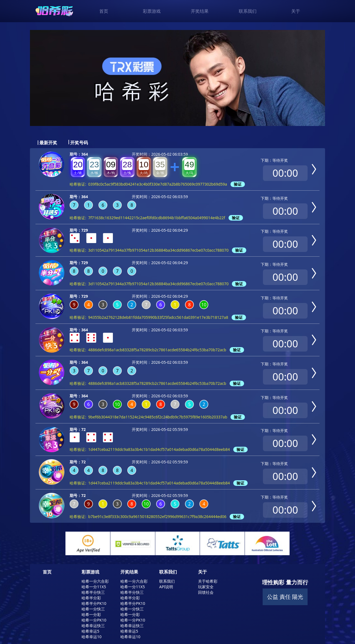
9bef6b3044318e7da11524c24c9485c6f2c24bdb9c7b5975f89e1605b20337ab (158, 417)
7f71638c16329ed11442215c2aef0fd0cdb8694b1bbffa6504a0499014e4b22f (157, 218)
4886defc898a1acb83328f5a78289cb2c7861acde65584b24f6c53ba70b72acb (157, 350)
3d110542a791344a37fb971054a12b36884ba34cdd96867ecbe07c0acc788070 (158, 250)
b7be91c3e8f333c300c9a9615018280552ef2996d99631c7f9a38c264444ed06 (157, 517)
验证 (238, 184)
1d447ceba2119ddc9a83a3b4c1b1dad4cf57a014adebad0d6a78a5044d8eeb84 (159, 449)
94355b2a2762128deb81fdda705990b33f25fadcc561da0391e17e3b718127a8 (158, 317)
